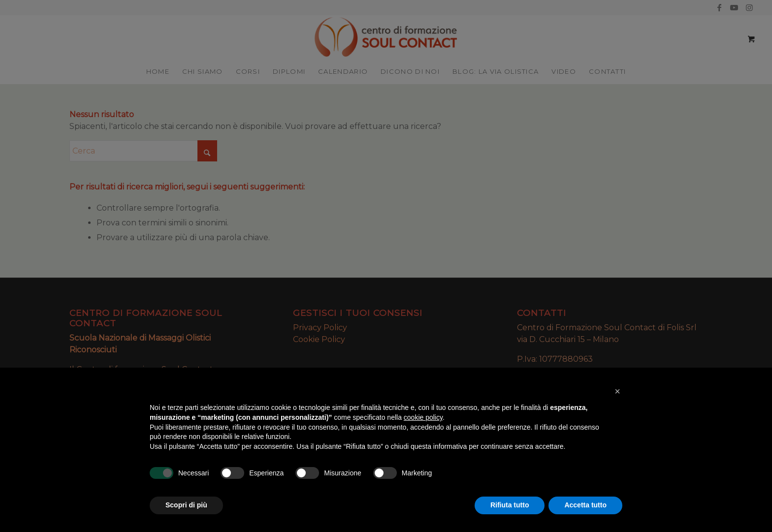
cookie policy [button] (423, 417)
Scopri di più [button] (186, 505)
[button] (617, 391)
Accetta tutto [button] (585, 505)
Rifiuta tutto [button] (510, 505)
